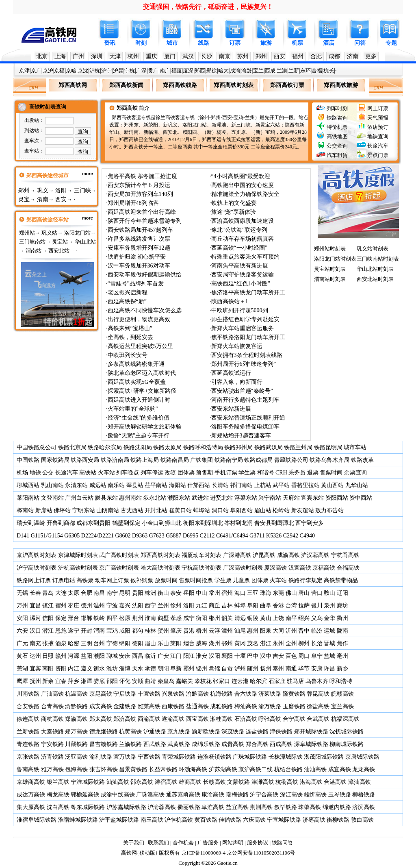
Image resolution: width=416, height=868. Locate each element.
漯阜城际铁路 (311, 744)
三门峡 (82, 190)
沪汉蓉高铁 (315, 555)
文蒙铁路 (238, 782)
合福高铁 (348, 568)
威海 (201, 643)
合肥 (316, 56)
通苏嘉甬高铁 (183, 795)
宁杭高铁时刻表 (201, 568)
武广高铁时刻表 (119, 555)
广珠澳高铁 (150, 795)
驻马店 (295, 681)
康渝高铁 (213, 795)
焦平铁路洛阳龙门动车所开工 (248, 337)
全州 (291, 643)
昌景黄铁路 (133, 769)
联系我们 (158, 843)
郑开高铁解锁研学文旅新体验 (145, 427)
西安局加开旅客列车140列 (140, 194)
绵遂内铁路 (337, 807)
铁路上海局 (145, 460)
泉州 (329, 606)
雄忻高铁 (315, 795)
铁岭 (99, 618)
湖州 (214, 643)
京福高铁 (324, 568)
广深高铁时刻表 (243, 568)
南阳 (48, 669)
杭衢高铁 (287, 782)
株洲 (150, 593)
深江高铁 (291, 795)
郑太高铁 (101, 719)
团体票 (186, 473)
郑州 (261, 56)
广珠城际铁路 (250, 757)
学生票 (247, 473)
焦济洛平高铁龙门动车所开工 (248, 293)
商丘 (214, 606)
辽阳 (342, 593)
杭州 (133, 56)
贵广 (153, 71)
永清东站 (76, 485)
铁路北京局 (72, 447)
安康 (317, 669)
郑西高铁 (128, 108)
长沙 (206, 56)
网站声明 (233, 843)
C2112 (207, 536)
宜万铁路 (125, 757)
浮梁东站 (246, 498)
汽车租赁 (337, 155)
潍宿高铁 (166, 782)
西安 (279, 56)
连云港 (240, 681)
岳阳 (189, 593)
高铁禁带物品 (341, 580)
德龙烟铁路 (104, 732)
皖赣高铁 (342, 694)
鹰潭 (22, 681)
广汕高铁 (52, 694)
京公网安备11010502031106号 (261, 853)
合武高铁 (318, 719)
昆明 (125, 593)
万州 (22, 606)
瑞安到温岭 (31, 523)
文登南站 (52, 498)
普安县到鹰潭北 (274, 523)
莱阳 (176, 643)
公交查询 (337, 146)
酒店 (329, 43)
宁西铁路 (149, 757)
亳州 (342, 656)
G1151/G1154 (47, 536)
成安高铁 (101, 706)
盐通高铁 (197, 706)
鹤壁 (163, 618)
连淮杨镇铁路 (214, 757)
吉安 (278, 656)
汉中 (266, 656)
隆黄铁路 (294, 694)
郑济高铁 (125, 719)
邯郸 (87, 618)
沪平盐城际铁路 (119, 820)
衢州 (342, 618)
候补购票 (142, 580)
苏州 (243, 56)
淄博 (125, 669)
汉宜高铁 (300, 568)
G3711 (257, 536)
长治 (317, 643)
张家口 (221, 681)
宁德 (112, 643)
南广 (165, 71)
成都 (334, 56)
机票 (297, 43)
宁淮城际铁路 (88, 782)
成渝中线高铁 (118, 795)
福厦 (177, 71)
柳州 (304, 643)
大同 (278, 631)
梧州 (201, 631)
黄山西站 (332, 485)
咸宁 (189, 618)
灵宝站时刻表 (330, 269)
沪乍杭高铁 (179, 820)
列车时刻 (337, 108)
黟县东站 (106, 498)
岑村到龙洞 (238, 523)
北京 (42, 56)
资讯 (110, 43)
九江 (202, 606)
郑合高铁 (257, 744)
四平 (112, 618)
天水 (138, 669)
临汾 (317, 631)
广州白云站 (79, 498)
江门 (176, 656)
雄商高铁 (190, 782)
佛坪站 (62, 510)
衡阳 (201, 618)
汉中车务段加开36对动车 (139, 266)
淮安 (201, 656)
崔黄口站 (180, 510)
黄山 (266, 618)
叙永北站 (155, 498)
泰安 (176, 593)
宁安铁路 (52, 744)
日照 (48, 656)
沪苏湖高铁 (223, 769)
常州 (214, 593)
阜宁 (317, 656)
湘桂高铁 (221, 719)
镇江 (48, 606)
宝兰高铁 (342, 706)
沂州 (291, 631)
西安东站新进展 (231, 409)
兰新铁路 (28, 732)
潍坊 (112, 669)
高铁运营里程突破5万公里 (140, 346)
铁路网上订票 (34, 580)
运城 (329, 631)
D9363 (140, 536)
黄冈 (240, 643)
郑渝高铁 (76, 719)
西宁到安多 (310, 523)
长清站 (220, 485)
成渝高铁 (288, 555)
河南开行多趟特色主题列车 (245, 400)
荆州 (138, 618)
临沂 (150, 656)
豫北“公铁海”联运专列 (239, 230)
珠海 (266, 593)
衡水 (99, 669)
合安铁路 (28, 706)
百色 (291, 656)
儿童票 (241, 580)
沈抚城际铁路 (347, 732)
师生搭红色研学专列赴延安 (245, 319)
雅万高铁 (52, 769)
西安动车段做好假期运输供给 (145, 275)
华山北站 (85, 242)
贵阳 (138, 593)
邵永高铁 (142, 782)
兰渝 (282, 71)
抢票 (207, 580)
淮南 (150, 618)
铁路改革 (362, 460)
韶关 (227, 618)
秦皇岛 (166, 681)
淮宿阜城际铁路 (37, 820)
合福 (317, 71)
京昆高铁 (101, 694)
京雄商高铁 (31, 782)
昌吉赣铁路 (104, 744)
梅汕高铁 (246, 706)
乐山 (163, 643)
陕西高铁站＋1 (230, 301)
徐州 (175, 606)
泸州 (240, 669)
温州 (99, 606)
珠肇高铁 (310, 807)
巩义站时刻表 (373, 249)
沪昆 (118, 71)
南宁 (112, 593)
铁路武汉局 (269, 447)
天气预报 (378, 118)
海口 (240, 593)
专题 (391, 43)
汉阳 (214, 656)
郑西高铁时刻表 (160, 555)
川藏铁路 (76, 744)
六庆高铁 (254, 820)
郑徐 (212, 71)
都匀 (138, 631)
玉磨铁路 (294, 706)
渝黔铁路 (76, 706)
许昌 (329, 669)
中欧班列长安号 (128, 355)
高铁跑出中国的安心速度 (243, 185)
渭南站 (34, 251)
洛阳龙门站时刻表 (335, 259)
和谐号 (266, 473)
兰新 (294, 71)
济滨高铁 (364, 807)
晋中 (304, 631)
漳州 (227, 631)
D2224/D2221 (97, 536)
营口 (317, 593)
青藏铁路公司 (291, 460)
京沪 (48, 71)
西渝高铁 (149, 719)
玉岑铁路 (340, 795)
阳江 (189, 656)
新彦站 (44, 510)
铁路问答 (282, 843)
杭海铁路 (221, 694)
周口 (304, 656)
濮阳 (99, 656)
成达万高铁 (31, 795)
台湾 (291, 606)
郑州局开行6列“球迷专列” (244, 364)
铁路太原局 (167, 447)
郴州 (214, 618)
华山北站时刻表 (375, 269)
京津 (24, 71)
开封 (87, 631)
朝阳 (163, 669)
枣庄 (74, 606)
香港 (278, 606)
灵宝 (24, 199)
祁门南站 (241, 485)
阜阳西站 (241, 510)
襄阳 (227, 656)
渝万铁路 (270, 706)
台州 (99, 643)
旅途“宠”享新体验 (234, 212)
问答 (360, 43)
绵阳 (125, 643)
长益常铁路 (163, 769)
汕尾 (240, 631)
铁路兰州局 (298, 447)
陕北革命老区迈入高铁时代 (142, 373)
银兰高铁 (58, 782)
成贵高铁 (233, 744)
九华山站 (357, 485)
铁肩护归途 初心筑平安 (137, 257)
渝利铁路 (101, 757)
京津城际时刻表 (78, 555)
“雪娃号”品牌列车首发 (136, 284)
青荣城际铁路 (179, 757)
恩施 (61, 631)
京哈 (71, 71)
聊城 (112, 656)
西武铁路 (155, 744)
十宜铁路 (149, 694)
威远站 (98, 485)
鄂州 (227, 643)
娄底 (99, 681)
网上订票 (378, 108)
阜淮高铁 (213, 807)
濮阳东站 (179, 498)
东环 (305, 71)
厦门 (170, 56)
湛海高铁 (311, 782)
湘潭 (87, 681)
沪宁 (106, 71)
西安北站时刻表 (375, 279)
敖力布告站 (329, 510)
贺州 (163, 631)
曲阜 (266, 606)
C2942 (291, 536)
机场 (22, 473)
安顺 (138, 681)
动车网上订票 (112, 580)
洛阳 (61, 190)
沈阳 (138, 606)
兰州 (163, 606)
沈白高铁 (58, 807)
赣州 (61, 656)
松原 (125, 618)
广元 (22, 643)
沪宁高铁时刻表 (37, 568)
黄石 (22, 656)
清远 (240, 618)
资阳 (61, 669)
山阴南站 (108, 510)
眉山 (150, 643)
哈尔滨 (258, 681)
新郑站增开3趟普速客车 (241, 436)
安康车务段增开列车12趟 (139, 248)
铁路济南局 (115, 460)
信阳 (48, 618)
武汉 (188, 56)
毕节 (304, 669)
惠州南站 (130, 498)
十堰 (240, 656)
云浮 (214, 631)
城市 (172, 43)
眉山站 (263, 510)
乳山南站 (52, 485)
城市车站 (355, 447)
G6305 (72, 536)
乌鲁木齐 (317, 681)
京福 (59, 71)
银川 (317, 606)
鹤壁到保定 (126, 523)
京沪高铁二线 (256, 769)
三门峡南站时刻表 (378, 259)
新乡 (342, 669)
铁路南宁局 (229, 460)
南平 (291, 618)
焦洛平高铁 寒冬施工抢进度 (143, 176)
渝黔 (247, 71)
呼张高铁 (270, 719)
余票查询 (355, 473)
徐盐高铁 (318, 706)
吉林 (227, 606)
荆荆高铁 (261, 807)
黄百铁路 (206, 820)
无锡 (22, 593)
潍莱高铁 (149, 706)
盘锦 (214, 669)
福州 (298, 56)
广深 (141, 71)
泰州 (278, 669)
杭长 (329, 71)
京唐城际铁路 (362, 757)
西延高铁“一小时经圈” (239, 248)
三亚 (253, 593)
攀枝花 (203, 681)
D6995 (191, 536)
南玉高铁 (152, 820)
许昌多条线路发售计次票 (139, 239)
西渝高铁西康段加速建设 (243, 221)
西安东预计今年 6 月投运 (139, 185)
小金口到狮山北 (162, 523)
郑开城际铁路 (311, 732)
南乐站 (116, 485)
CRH (281, 473)
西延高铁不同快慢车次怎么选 (145, 310)
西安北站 (59, 251)
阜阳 (253, 606)
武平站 (281, 485)
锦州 (201, 669)
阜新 (176, 669)
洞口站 (220, 510)
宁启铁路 (125, 694)
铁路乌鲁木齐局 (329, 460)
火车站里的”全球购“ (133, 409)
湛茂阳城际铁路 (324, 757)
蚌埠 (240, 606)
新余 (48, 681)
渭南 (43, 199)
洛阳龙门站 (77, 233)
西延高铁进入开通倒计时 (139, 400)
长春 (35, 593)
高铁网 (129, 853)
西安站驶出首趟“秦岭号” (242, 391)
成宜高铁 (340, 769)
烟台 (189, 643)
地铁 (35, 473)
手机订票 (226, 473)
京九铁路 (179, 732)
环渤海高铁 (193, 769)
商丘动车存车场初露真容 (243, 239)
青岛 (48, 593)
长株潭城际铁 (286, 757)
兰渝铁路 (130, 744)
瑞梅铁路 (237, 795)
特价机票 (337, 127)
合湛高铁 (335, 782)
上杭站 (263, 485)
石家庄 (277, 681)
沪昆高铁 (264, 555)
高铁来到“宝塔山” (130, 328)
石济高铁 (246, 719)
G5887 (173, 536)
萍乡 (74, 681)
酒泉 (61, 643)
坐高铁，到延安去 (130, 337)
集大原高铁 (31, 807)
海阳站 (178, 485)
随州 (253, 669)
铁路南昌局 (175, 460)
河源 (74, 656)
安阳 (22, 618)
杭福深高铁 (345, 719)
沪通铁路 (155, 732)
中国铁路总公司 (37, 447)
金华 (329, 618)
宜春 (61, 681)
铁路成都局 (258, 460)
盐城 (329, 656)
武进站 (200, 498)
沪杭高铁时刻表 (78, 568)
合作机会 (183, 843)
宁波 (112, 606)
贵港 (189, 631)
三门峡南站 (32, 242)
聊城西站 (28, 485)
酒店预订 (378, 127)
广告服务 (208, 843)
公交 (48, 473)
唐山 (304, 593)
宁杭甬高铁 (345, 555)
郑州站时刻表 (330, 249)
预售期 (204, 473)
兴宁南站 (270, 498)
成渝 (235, 71)
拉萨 (304, 606)
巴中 (253, 656)
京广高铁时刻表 (119, 568)
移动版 (147, 853)
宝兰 (258, 71)
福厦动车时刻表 (201, 555)
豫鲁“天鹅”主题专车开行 (139, 436)
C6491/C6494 (232, 536)
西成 (270, 71)
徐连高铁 (28, 719)
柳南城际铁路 (347, 744)
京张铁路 (28, 757)
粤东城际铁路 (88, 807)
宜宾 (35, 669)
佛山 (291, 593)
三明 (87, 643)
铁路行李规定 (305, 580)
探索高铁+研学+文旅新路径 (142, 391)
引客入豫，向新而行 (237, 382)
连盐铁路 (257, 732)
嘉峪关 (184, 681)
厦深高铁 (275, 568)
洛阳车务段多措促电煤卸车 (245, 427)
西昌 (138, 656)
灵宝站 (60, 242)
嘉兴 (125, 606)
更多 (371, 56)
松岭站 (281, 510)
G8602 (123, 536)
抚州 (35, 681)
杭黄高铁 (130, 732)
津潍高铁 (263, 782)
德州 (87, 606)
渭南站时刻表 (330, 279)
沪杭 (95, 71)
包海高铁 (76, 769)
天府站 (291, 498)
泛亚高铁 (76, 757)
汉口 (35, 631)
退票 (313, 473)
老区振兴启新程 (128, 293)
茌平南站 (156, 485)
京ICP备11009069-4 (204, 853)
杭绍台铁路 (288, 769)
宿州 (227, 593)
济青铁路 (52, 757)
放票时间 (166, 580)
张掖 (48, 643)
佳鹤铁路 (230, 820)
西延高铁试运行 (231, 373)
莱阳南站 (28, 498)
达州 (35, 656)
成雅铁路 (221, 706)
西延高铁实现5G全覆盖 (137, 382)
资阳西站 (337, 498)
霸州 (189, 669)
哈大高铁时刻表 (160, 568)
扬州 (266, 669)
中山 (201, 593)
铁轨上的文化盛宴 (234, 203)
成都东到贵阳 (93, 523)
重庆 (152, 56)
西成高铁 (281, 744)
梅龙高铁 (58, 795)
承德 (150, 669)
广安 (163, 656)
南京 (225, 56)
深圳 (97, 56)
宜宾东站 (312, 498)
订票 (235, 43)
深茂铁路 (233, 732)
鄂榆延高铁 (85, 795)
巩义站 (49, 233)
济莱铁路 (270, 694)
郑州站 (27, 233)
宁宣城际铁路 (284, 820)
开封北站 (156, 510)
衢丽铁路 (189, 807)
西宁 (150, 606)
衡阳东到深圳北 (203, 523)
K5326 (274, 536)
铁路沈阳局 (138, 447)
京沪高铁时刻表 (37, 555)
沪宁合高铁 (264, 795)
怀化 (125, 681)
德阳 (138, 643)
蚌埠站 (201, 510)
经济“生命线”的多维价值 (139, 418)
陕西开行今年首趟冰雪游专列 (145, 221)
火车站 (106, 473)
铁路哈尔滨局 (105, 447)
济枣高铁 (314, 820)
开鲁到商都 (61, 523)
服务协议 (258, 843)
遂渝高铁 (173, 719)
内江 (74, 669)
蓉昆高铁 (318, 694)
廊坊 (342, 606)
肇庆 (176, 631)
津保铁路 (281, 732)
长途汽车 (378, 146)
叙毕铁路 (286, 807)
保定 (61, 618)
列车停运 (152, 473)
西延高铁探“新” (127, 301)
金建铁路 (125, 706)
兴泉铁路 (173, 694)
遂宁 (74, 631)
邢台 (74, 618)
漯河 (35, 618)
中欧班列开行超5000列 (240, 310)
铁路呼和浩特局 (203, 447)
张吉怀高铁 (104, 769)
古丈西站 (132, 510)
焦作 (342, 643)
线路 (204, 43)
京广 (36, 71)
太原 (74, 593)
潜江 (48, 631)
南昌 (99, 593)
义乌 (317, 618)
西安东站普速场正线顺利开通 (248, 418)
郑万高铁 (76, 732)
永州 (278, 643)
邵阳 (112, 681)
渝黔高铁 (197, 694)
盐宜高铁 (237, 807)
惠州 (253, 631)
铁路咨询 (337, 118)
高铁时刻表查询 (48, 107)
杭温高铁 (76, 694)
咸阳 (125, 631)
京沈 (83, 71)
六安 (22, 631)
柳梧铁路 (364, 795)
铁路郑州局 (238, 447)
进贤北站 (221, 498)
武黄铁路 (179, 744)
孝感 (176, 618)
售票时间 (331, 473)
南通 (291, 669)
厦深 (188, 71)
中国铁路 (28, 460)
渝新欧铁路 (206, 732)
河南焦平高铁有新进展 (240, 266)
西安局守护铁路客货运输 (243, 275)
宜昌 (35, 606)
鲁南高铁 (28, 769)
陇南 (342, 631)
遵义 (87, 669)
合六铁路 (246, 694)
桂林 (150, 631)
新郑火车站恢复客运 (237, 346)
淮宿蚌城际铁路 (78, 820)
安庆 (125, 656)
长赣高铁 (214, 782)
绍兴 (304, 618)
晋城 (329, 643)
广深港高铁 (237, 555)
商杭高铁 (52, 719)
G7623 (157, 536)
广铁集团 (201, 460)
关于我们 (134, 843)
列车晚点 (128, 473)
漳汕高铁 (360, 782)
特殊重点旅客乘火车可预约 (245, 257)
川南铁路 (28, 694)
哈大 (223, 71)
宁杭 (130, 71)
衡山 (163, 593)
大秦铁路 (52, 732)
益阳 (87, 656)
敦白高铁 (362, 820)
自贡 (227, 669)
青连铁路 (28, 744)
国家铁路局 (55, 460)
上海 (60, 56)
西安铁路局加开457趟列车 (140, 230)
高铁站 (88, 473)
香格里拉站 (305, 485)
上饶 (278, 618)
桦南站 (25, 510)
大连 (61, 593)
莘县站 (135, 485)
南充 (35, 643)
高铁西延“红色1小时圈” (241, 284)
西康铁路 (173, 706)
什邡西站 (199, 485)
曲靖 (150, 681)
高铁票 (85, 580)
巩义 (43, 190)
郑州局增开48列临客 (133, 203)
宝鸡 (112, 631)
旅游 (266, 43)
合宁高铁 (294, 719)
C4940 (307, 536)
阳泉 (266, 631)
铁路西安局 (85, 460)
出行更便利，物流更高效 (139, 319)
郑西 (200, 71)
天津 (115, 56)
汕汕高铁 (315, 769)
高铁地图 (337, 136)
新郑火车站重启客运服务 (243, 328)
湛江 (266, 643)
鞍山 (329, 593)
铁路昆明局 (328, 447)
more (88, 174)
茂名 (253, 643)
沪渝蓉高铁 (162, 807)
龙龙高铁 (364, 769)
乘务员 (297, 473)
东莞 (278, 593)
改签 (170, 473)
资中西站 (361, 498)
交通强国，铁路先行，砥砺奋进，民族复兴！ (208, 7)
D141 (23, 536)
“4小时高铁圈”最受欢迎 (241, 176)
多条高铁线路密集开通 (136, 364)
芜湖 (22, 669)
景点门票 (378, 155)
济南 (353, 56)
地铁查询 (378, 136)
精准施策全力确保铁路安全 (245, 194)
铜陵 (253, 618)
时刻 (141, 43)
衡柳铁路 (338, 820)
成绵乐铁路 (206, 744)
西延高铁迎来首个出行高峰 (142, 212)
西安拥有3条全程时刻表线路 (247, 355)
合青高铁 (52, 706)
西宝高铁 (197, 719)
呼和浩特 (341, 681)
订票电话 (64, 580)
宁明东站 (84, 510)
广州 (78, 56)
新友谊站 (303, 510)
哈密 (74, 643)
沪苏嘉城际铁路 (126, 807)
